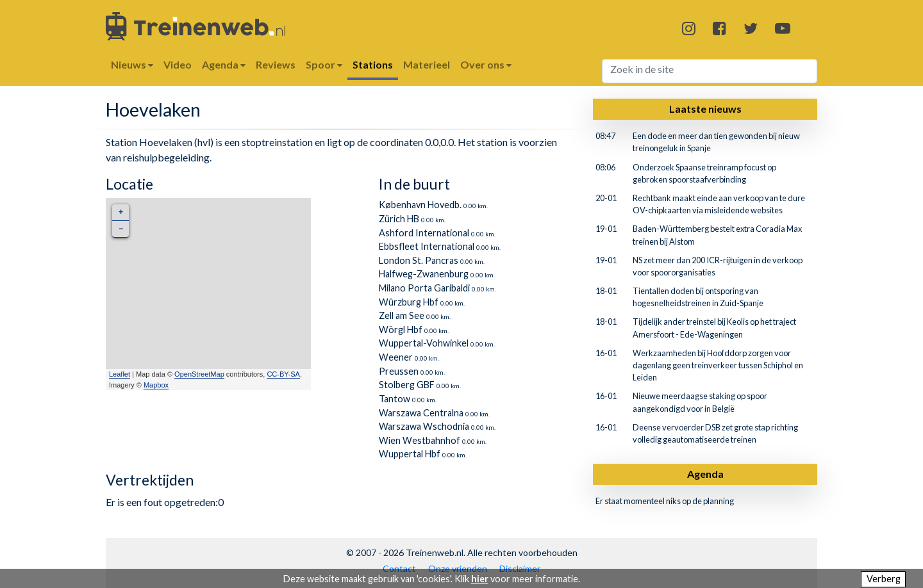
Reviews (276, 64)
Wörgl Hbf (401, 330)
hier (480, 579)
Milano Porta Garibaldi (424, 288)
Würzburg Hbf (409, 302)
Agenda (705, 474)
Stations (373, 64)
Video (178, 64)
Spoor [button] (324, 64)
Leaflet (120, 374)
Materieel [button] (427, 64)
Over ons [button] (486, 64)
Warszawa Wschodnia (424, 426)
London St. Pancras (419, 260)
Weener (396, 357)
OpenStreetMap (199, 374)
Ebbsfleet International (427, 246)
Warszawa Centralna (421, 413)
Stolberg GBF (407, 385)
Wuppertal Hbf (410, 454)
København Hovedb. (420, 205)
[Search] (710, 71)
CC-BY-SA (283, 374)
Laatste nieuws (705, 109)
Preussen (399, 371)
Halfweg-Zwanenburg (424, 274)
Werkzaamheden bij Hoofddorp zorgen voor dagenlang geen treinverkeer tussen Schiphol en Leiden (718, 365)
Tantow (395, 399)
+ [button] (121, 212)
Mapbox (156, 385)
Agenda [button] (224, 64)
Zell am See (402, 315)
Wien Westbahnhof (420, 440)
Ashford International (424, 233)
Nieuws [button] (132, 64)
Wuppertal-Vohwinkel (424, 343)
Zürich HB (399, 219)
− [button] (121, 229)
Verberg (884, 579)
